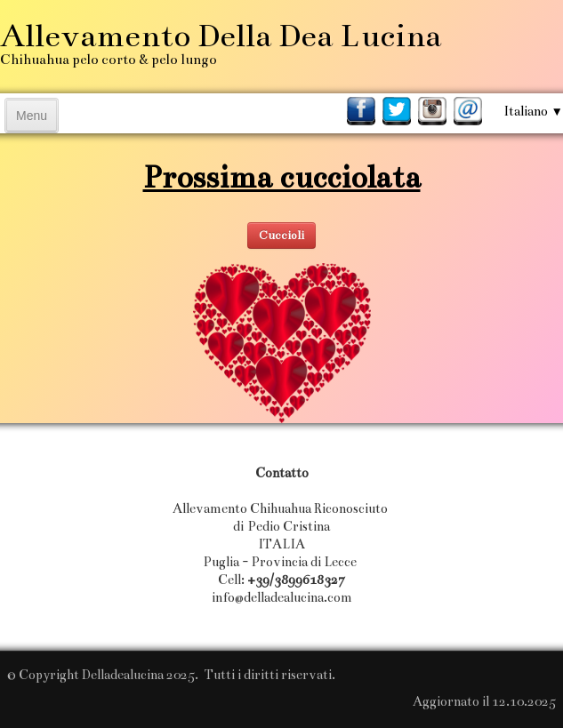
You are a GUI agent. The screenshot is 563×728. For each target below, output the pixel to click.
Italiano (533, 111)
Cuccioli (281, 236)
